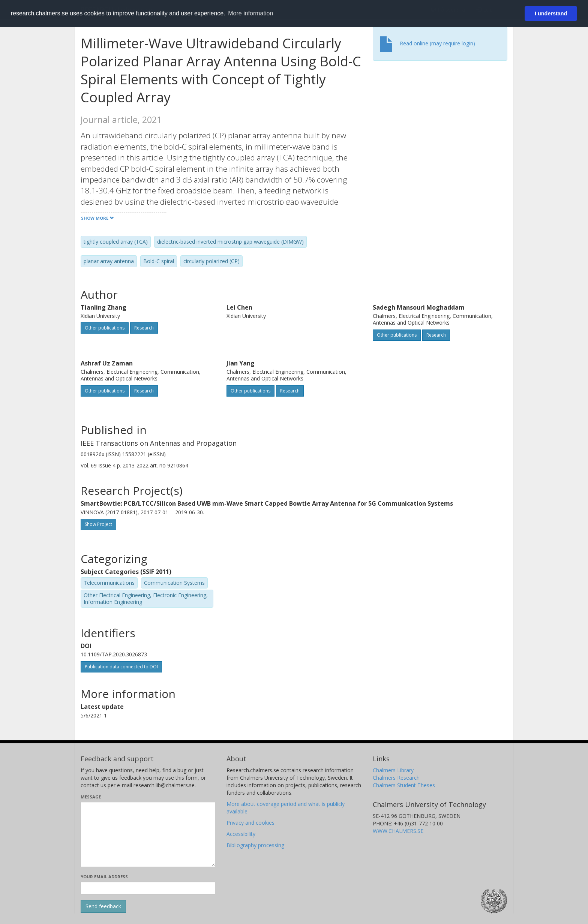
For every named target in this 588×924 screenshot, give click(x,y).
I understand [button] (551, 13)
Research (144, 328)
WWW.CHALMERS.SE (398, 831)
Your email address (104, 877)
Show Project (98, 524)
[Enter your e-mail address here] (148, 888)
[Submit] (103, 906)
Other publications (105, 328)
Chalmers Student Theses (404, 785)
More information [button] (250, 13)
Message (91, 797)
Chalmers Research (396, 778)
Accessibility (241, 834)
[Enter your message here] (148, 834)
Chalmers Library (393, 770)
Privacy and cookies (250, 823)
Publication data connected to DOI (121, 667)
